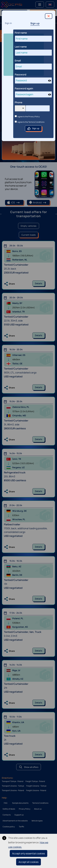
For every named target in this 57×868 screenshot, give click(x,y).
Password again (24, 88)
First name (21, 33)
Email (18, 61)
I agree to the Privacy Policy (27, 117)
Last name (21, 47)
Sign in (8, 23)
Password (21, 75)
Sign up (35, 23)
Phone (19, 102)
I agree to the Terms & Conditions (30, 122)
